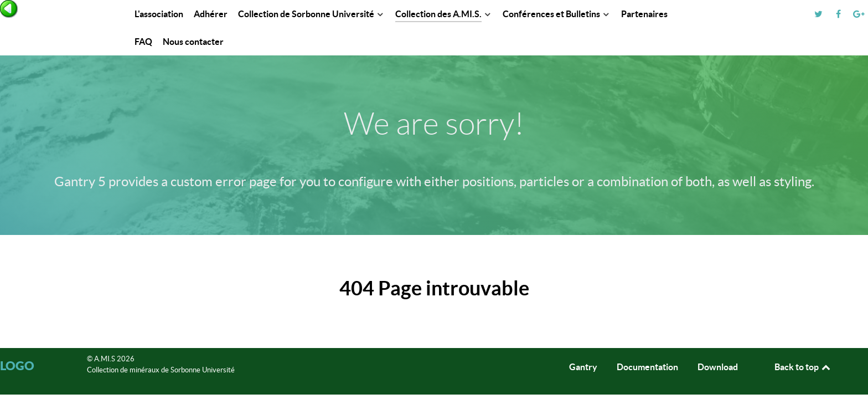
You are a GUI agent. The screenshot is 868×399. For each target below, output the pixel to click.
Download (718, 367)
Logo (17, 365)
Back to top (803, 367)
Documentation (647, 367)
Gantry (583, 367)
